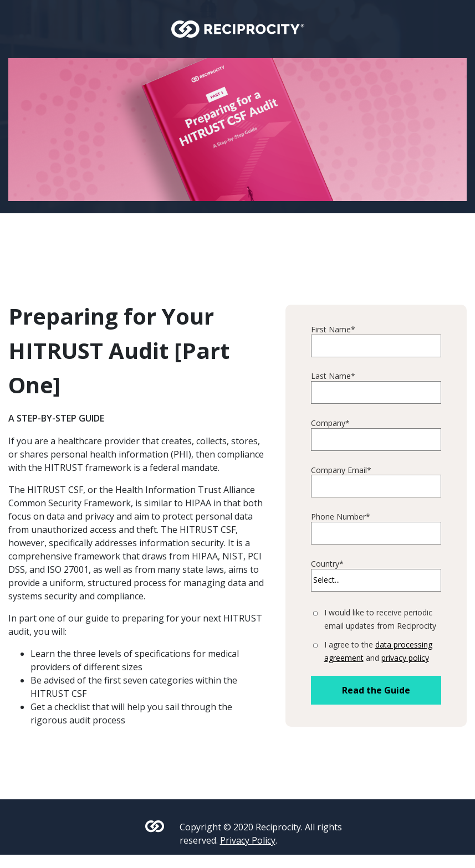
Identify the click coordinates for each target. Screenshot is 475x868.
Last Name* (333, 376)
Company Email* (341, 471)
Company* (330, 423)
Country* (327, 564)
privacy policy (405, 658)
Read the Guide (376, 690)
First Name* (333, 330)
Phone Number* (341, 517)
